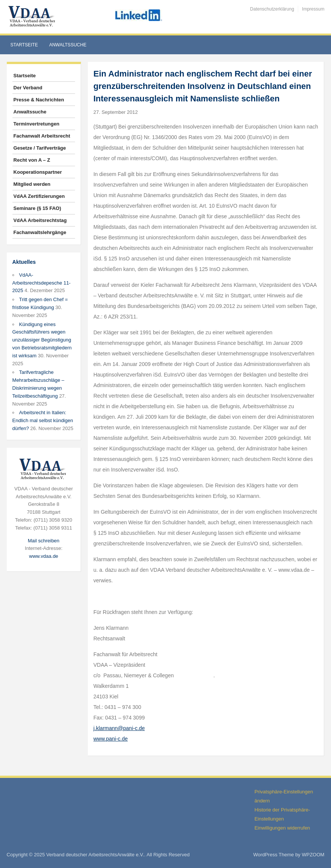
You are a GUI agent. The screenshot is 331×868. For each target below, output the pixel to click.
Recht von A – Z (32, 160)
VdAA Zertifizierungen (39, 196)
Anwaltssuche (68, 45)
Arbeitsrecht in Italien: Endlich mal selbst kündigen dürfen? (43, 420)
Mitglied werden (32, 184)
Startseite (24, 45)
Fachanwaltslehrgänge (40, 232)
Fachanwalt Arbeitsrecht (42, 136)
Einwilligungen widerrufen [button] (282, 828)
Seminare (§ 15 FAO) (37, 208)
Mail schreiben (44, 541)
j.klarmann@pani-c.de (119, 728)
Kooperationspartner (38, 172)
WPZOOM (313, 855)
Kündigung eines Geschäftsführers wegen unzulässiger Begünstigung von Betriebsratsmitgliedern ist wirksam (42, 340)
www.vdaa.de (44, 556)
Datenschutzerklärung (272, 9)
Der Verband (28, 88)
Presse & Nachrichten (39, 100)
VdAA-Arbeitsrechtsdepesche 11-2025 (42, 283)
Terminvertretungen (37, 124)
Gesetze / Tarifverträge (40, 148)
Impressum (313, 9)
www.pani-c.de (111, 739)
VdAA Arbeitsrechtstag (40, 220)
